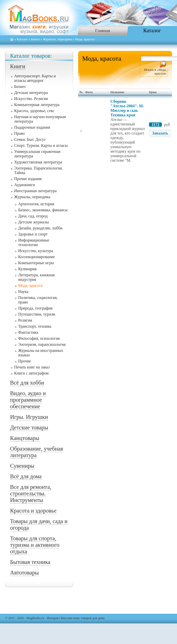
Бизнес (20, 87)
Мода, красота (30, 285)
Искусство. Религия (31, 99)
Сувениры (22, 466)
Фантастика (28, 332)
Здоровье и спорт (33, 234)
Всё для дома (26, 476)
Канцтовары (25, 438)
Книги (35, 39)
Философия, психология (39, 338)
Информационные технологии (34, 242)
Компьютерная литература (37, 105)
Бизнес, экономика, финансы (43, 210)
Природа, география (35, 308)
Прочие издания (28, 179)
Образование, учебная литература (37, 452)
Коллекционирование (36, 257)
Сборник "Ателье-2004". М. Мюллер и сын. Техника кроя (127, 108)
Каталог (152, 30)
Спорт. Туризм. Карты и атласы (41, 145)
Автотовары (24, 573)
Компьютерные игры (36, 263)
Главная (102, 30)
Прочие (25, 361)
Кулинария (27, 269)
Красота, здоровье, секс (34, 111)
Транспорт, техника (35, 326)
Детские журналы (34, 222)
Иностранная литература (35, 191)
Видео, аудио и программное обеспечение (28, 400)
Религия (25, 320)
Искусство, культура (36, 251)
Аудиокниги (24, 185)
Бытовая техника (30, 562)
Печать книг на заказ (32, 367)
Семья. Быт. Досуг (30, 139)
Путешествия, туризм (37, 314)
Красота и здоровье (33, 511)
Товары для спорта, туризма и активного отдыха (35, 545)
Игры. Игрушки (29, 417)
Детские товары (29, 428)
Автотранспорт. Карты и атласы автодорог (35, 78)
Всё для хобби (27, 383)
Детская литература (31, 93)
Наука (23, 292)
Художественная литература (38, 162)
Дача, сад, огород (33, 216)
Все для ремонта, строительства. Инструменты (31, 494)
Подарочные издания (32, 127)
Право (19, 133)
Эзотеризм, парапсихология (42, 344)
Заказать (160, 133)
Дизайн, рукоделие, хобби (40, 228)
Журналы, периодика (57, 39)
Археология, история (36, 204)
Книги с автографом (31, 373)
